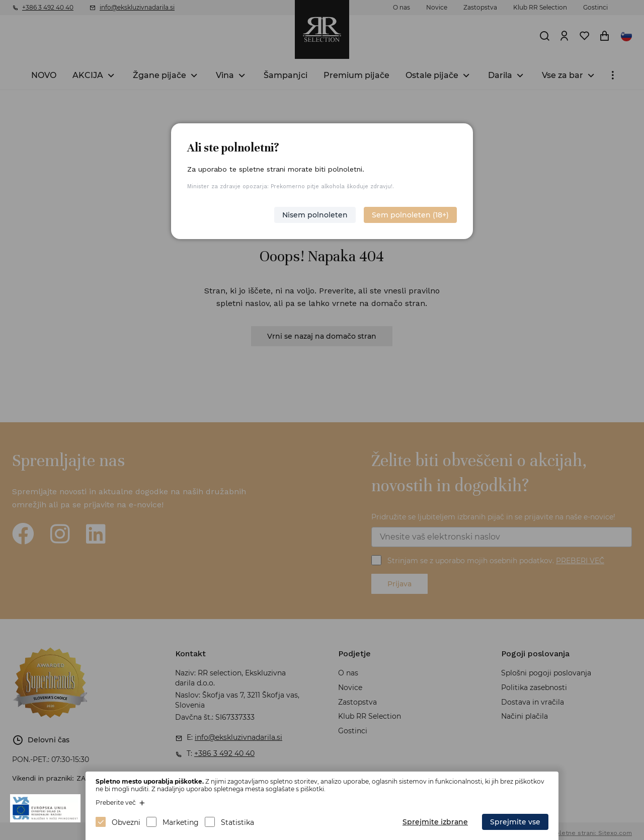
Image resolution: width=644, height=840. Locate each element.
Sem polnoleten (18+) (410, 215)
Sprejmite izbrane (435, 822)
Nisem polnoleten (315, 215)
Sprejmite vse (515, 822)
